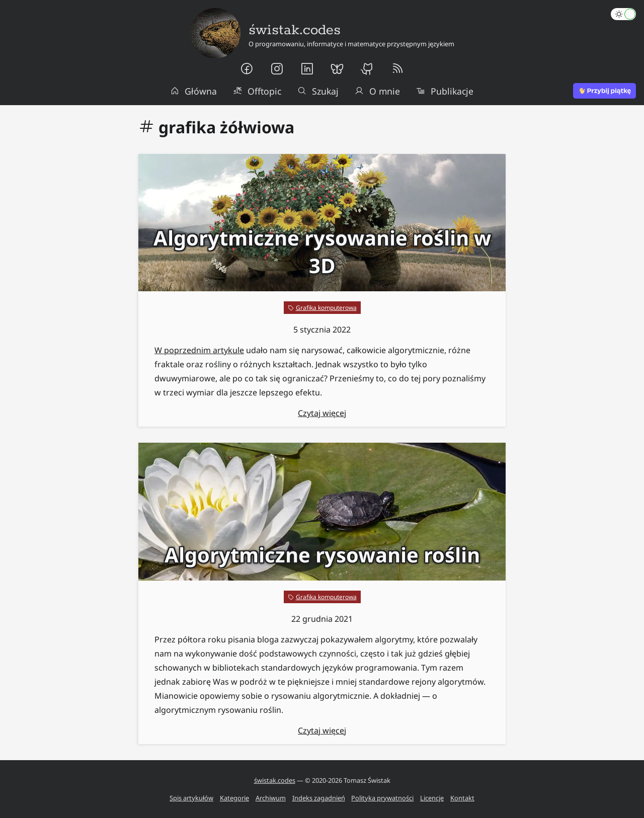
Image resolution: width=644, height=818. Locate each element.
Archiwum (271, 798)
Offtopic (257, 91)
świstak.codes (275, 780)
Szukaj (318, 91)
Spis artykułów (191, 798)
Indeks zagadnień (319, 798)
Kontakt (462, 798)
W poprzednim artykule (199, 350)
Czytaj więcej (322, 413)
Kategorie (234, 798)
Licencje (432, 798)
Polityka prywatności (382, 798)
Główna (194, 91)
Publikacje (445, 91)
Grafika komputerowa (326, 308)
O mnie (377, 91)
